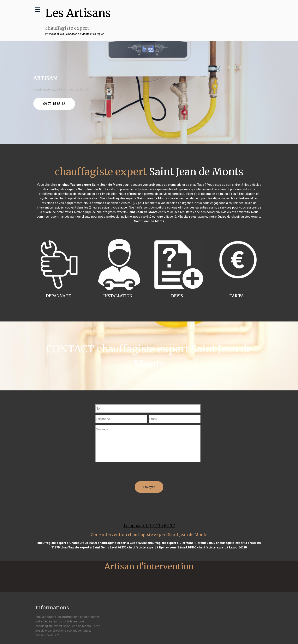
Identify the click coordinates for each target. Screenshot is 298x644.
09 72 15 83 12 (54, 104)
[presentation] (127, 473)
